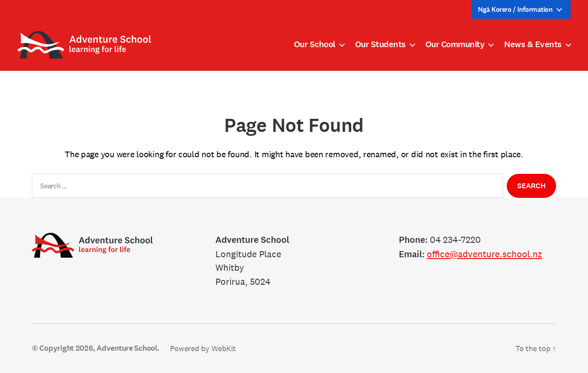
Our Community (455, 45)
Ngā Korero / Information (515, 9)
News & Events (533, 45)
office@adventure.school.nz (484, 254)
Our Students (380, 45)
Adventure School (127, 348)
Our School (315, 45)
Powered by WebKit (203, 348)
